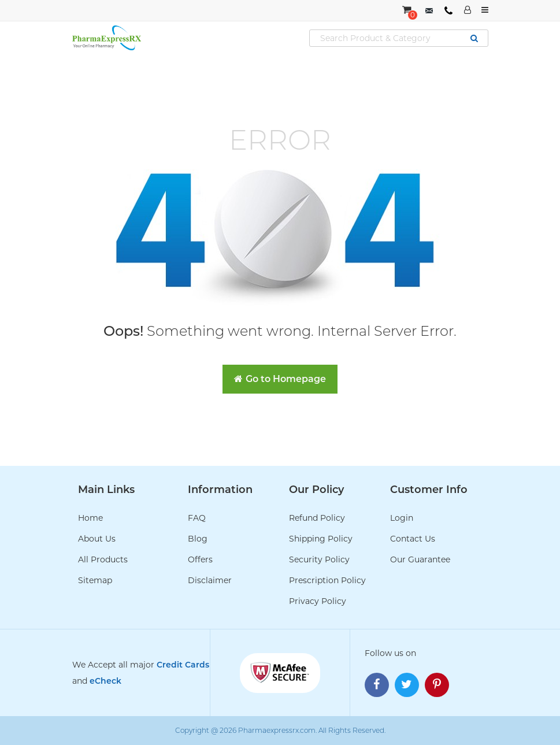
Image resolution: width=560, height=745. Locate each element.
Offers (200, 559)
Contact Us (413, 539)
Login (402, 518)
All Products (103, 559)
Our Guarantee (420, 559)
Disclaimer (210, 580)
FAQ (197, 518)
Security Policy (319, 559)
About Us (97, 539)
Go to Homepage (280, 379)
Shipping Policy (321, 539)
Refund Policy (317, 518)
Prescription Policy (327, 580)
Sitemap (95, 580)
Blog (198, 539)
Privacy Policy (318, 601)
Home (90, 518)
